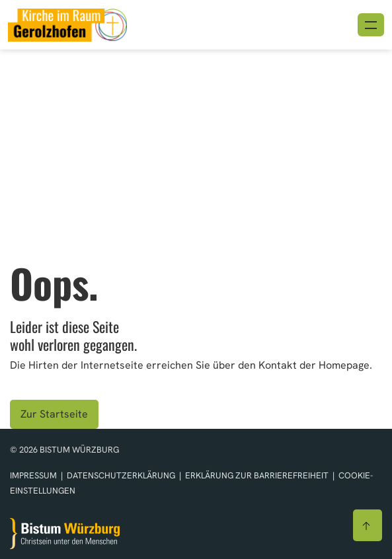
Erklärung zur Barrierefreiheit (257, 475)
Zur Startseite (54, 414)
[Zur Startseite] (65, 534)
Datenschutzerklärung (122, 475)
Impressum (34, 475)
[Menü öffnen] (371, 25)
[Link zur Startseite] (67, 23)
